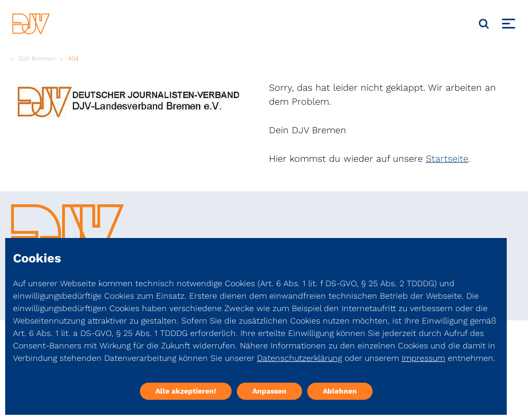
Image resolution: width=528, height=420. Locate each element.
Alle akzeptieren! (186, 391)
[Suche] (484, 24)
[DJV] (31, 24)
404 (73, 59)
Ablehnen (340, 391)
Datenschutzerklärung (299, 358)
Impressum (423, 358)
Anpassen (269, 391)
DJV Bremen (37, 59)
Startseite (447, 158)
